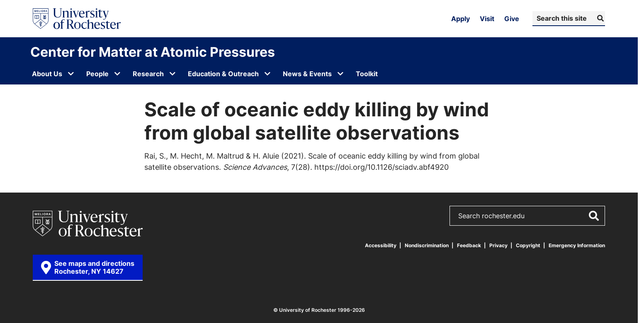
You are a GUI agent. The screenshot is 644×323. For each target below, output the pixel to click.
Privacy (498, 245)
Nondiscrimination (427, 245)
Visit (487, 19)
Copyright (528, 245)
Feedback (469, 245)
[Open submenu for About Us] (71, 74)
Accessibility (381, 245)
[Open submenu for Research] (173, 74)
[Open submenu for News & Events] (340, 74)
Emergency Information (577, 245)
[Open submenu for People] (117, 74)
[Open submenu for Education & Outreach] (267, 74)
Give (512, 19)
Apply (461, 19)
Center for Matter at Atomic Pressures (153, 52)
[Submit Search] (599, 18)
